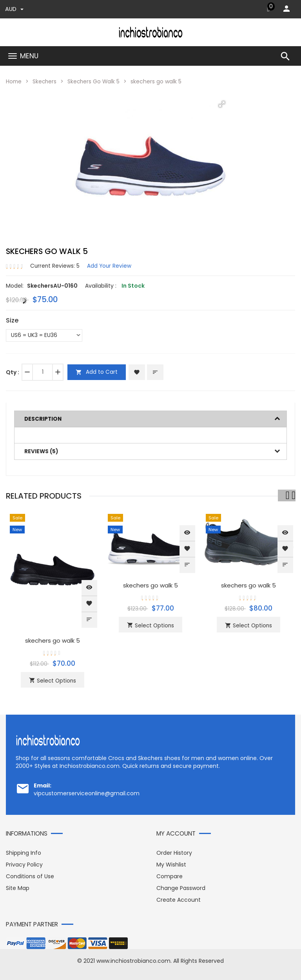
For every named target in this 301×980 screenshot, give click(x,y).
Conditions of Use (30, 876)
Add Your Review (110, 266)
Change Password (181, 887)
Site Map (18, 887)
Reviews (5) (42, 451)
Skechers (46, 81)
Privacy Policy (24, 864)
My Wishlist (171, 864)
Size (12, 321)
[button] (222, 104)
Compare (170, 876)
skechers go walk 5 (53, 640)
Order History (174, 852)
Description (44, 418)
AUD (14, 9)
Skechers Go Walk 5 (96, 81)
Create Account (179, 899)
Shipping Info (24, 852)
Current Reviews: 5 (55, 266)
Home (14, 81)
